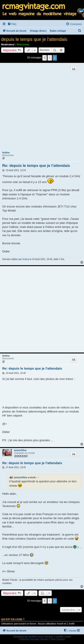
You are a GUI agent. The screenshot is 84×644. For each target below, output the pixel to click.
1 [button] (50, 58)
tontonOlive (20, 450)
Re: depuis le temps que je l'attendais (36, 166)
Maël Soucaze (58, 639)
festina (6, 153)
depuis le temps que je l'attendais (34, 39)
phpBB (32, 637)
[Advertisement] (42, 108)
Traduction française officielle (33, 639)
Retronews (23, 44)
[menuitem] (12, 24)
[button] (45, 58)
